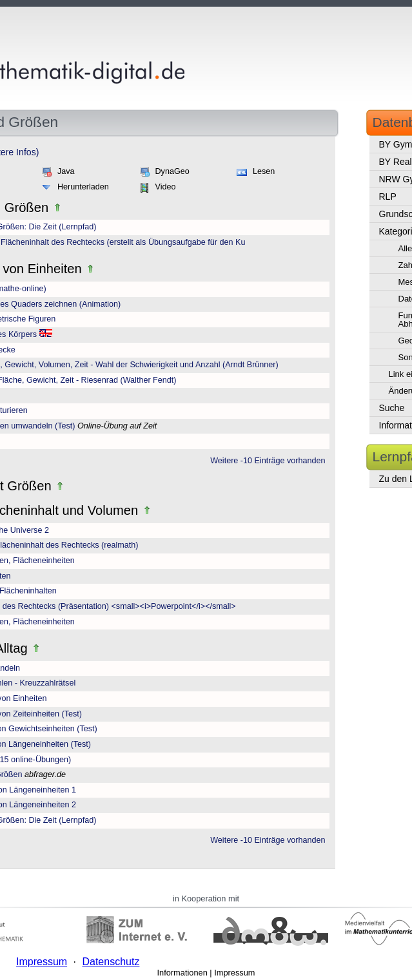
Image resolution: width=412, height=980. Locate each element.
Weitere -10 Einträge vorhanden (268, 461)
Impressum (234, 973)
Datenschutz (111, 962)
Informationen (182, 973)
